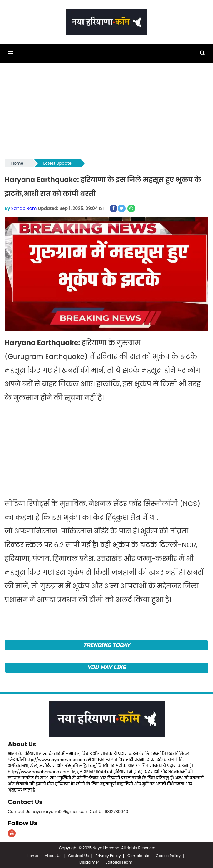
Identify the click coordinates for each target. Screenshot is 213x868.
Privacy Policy (108, 855)
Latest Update (57, 163)
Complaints (138, 855)
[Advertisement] (106, 114)
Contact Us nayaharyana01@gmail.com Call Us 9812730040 (68, 811)
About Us (22, 744)
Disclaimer (89, 862)
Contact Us (25, 802)
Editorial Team (119, 862)
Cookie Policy (168, 855)
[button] (10, 53)
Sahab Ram (24, 208)
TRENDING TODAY (107, 645)
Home (17, 163)
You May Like (107, 667)
